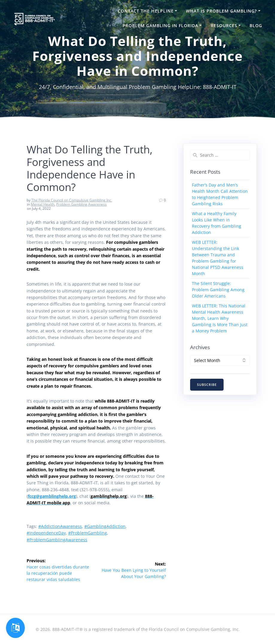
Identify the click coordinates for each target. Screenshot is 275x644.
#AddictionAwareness (60, 526)
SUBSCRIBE (207, 385)
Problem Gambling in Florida (160, 26)
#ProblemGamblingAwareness (57, 540)
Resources (224, 26)
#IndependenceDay (46, 533)
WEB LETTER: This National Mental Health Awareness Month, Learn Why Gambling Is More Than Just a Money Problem (220, 318)
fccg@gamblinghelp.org (52, 496)
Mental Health (43, 204)
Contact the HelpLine (146, 11)
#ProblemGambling (88, 533)
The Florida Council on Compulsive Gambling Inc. (72, 200)
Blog (256, 26)
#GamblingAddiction (105, 526)
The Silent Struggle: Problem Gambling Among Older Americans (218, 290)
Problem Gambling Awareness (81, 204)
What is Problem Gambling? (221, 11)
